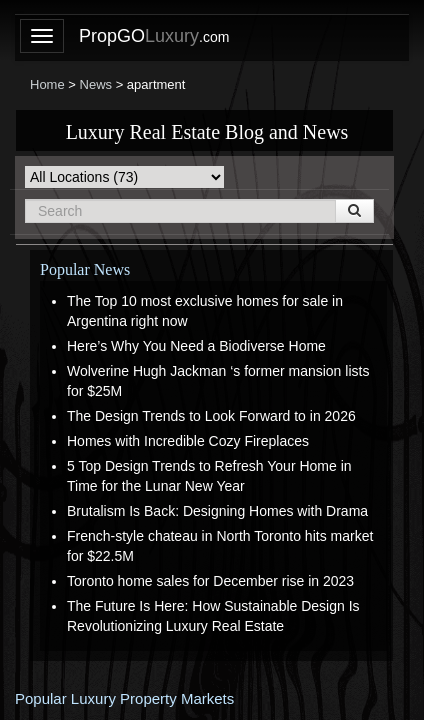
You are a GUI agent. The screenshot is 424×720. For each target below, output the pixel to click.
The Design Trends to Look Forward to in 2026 (211, 416)
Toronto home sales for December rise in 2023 (210, 581)
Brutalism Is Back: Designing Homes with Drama (217, 511)
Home (47, 84)
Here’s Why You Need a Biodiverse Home (196, 346)
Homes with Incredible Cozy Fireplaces (188, 441)
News (96, 84)
